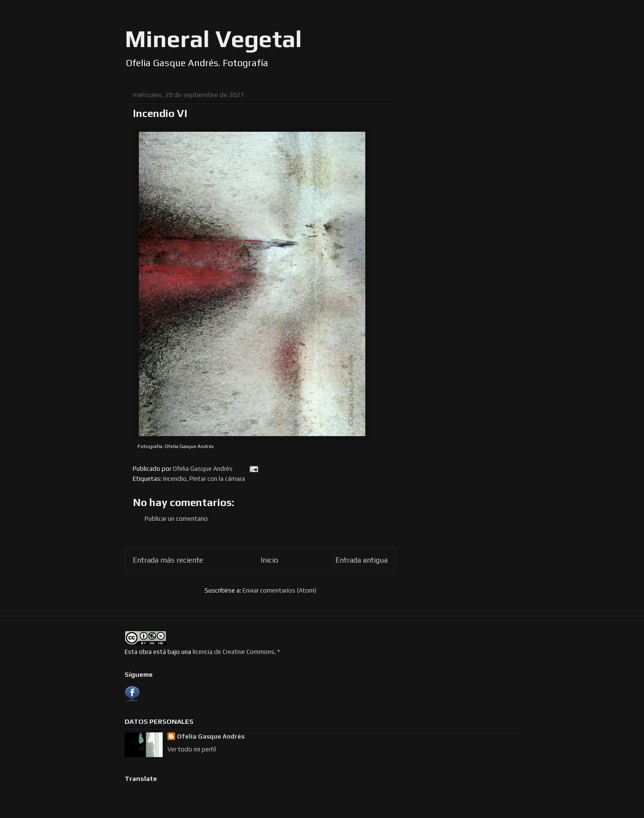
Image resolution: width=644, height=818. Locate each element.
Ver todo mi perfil (192, 749)
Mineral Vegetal (214, 39)
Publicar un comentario (176, 519)
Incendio (175, 479)
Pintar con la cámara (217, 479)
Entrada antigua (361, 560)
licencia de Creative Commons (234, 652)
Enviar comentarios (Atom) (279, 590)
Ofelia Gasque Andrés (211, 736)
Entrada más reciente (168, 560)
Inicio (269, 560)
